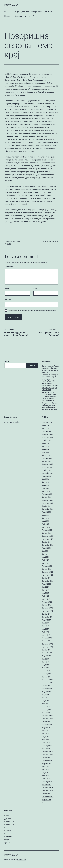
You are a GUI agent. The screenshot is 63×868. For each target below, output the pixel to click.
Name (8, 288)
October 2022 (47, 506)
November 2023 (47, 467)
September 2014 (48, 797)
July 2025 (45, 425)
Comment (9, 267)
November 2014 (47, 791)
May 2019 (45, 629)
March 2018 (46, 671)
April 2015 (45, 776)
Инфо (17, 12)
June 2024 (46, 446)
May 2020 (45, 593)
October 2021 (47, 542)
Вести (6, 816)
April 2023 (45, 488)
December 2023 (47, 464)
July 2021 (45, 551)
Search (7, 361)
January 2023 (47, 497)
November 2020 (47, 575)
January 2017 (47, 713)
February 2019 (47, 638)
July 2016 (45, 731)
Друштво (25, 12)
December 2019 (47, 608)
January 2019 (47, 641)
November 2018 (47, 647)
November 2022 (47, 503)
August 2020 (46, 584)
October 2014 (47, 794)
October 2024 (47, 440)
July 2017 (45, 695)
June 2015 (46, 770)
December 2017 (47, 680)
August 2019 (46, 620)
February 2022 (47, 530)
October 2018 (47, 650)
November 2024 (47, 437)
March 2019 (46, 635)
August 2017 (46, 692)
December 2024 (47, 434)
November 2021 (47, 539)
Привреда (8, 16)
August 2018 (46, 656)
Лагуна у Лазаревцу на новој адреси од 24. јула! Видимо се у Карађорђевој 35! (50, 378)
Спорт (35, 16)
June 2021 (46, 554)
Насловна (8, 12)
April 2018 (45, 668)
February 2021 (47, 566)
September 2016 (48, 725)
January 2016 (47, 749)
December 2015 (47, 752)
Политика (48, 12)
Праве (9, 244)
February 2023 (47, 494)
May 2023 (45, 485)
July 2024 (45, 443)
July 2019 (45, 623)
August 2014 (46, 800)
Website (8, 300)
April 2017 (45, 704)
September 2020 (48, 581)
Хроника (18, 16)
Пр (5, 834)
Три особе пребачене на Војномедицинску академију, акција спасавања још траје (50, 406)
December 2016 (47, 716)
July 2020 (45, 587)
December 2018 (47, 644)
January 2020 (47, 605)
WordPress (22, 860)
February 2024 (47, 458)
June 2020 (46, 590)
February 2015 (47, 782)
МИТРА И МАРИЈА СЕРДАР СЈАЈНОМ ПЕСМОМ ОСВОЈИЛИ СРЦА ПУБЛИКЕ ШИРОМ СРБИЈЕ (50, 396)
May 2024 (45, 449)
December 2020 (47, 572)
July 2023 (45, 479)
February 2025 (47, 431)
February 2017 (47, 710)
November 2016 (47, 719)
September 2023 (48, 473)
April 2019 (45, 632)
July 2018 (45, 659)
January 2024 (47, 461)
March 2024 (46, 455)
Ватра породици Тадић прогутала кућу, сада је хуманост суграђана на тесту (50, 369)
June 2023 (46, 482)
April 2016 (45, 740)
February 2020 (47, 602)
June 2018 (46, 662)
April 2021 (45, 560)
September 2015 (48, 761)
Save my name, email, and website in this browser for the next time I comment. (32, 311)
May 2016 (45, 737)
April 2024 (45, 452)
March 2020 (46, 599)
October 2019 (47, 614)
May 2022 (45, 521)
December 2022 (47, 500)
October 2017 (47, 686)
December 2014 (47, 788)
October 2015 (47, 758)
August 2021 (46, 548)
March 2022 (46, 527)
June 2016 (46, 734)
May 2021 (45, 557)
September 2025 (48, 422)
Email (36, 288)
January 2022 (47, 533)
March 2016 (46, 743)
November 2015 (47, 755)
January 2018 (47, 677)
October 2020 (47, 578)
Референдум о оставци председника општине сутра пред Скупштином (50, 387)
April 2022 (45, 524)
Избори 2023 (36, 12)
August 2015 (46, 764)
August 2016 (46, 728)
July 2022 (45, 515)
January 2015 (47, 785)
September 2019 (48, 617)
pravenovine (11, 5)
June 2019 (46, 626)
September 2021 (48, 545)
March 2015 (46, 779)
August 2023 (46, 476)
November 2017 (47, 683)
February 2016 (47, 746)
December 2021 (47, 536)
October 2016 (47, 722)
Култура (27, 16)
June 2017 (46, 698)
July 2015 (45, 767)
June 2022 (46, 518)
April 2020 (45, 596)
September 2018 (48, 653)
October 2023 (47, 470)
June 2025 (46, 428)
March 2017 (46, 707)
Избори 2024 (9, 825)
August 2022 (46, 512)
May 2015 (45, 773)
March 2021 (46, 563)
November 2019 (47, 611)
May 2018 (45, 665)
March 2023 (46, 491)
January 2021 (47, 569)
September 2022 (48, 509)
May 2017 (45, 701)
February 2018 (47, 674)
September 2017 (48, 689)
